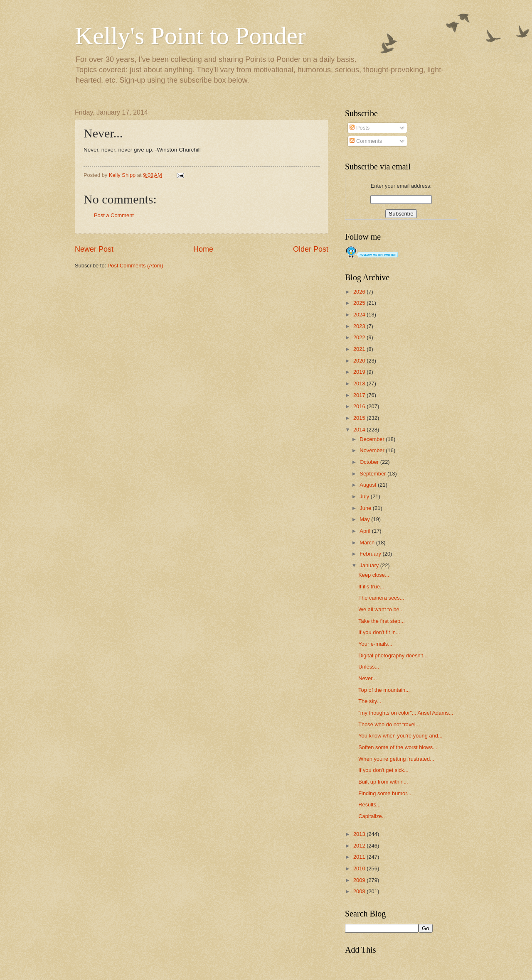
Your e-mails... (375, 644)
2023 (360, 326)
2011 (360, 857)
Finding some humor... (385, 793)
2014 (360, 430)
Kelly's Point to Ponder (190, 36)
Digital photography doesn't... (393, 655)
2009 (360, 880)
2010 (360, 869)
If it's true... (371, 587)
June (366, 508)
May (365, 519)
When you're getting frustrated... (396, 759)
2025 (360, 303)
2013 (360, 834)
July (365, 496)
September (373, 474)
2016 (360, 406)
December (373, 439)
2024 (360, 315)
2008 (360, 891)
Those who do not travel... (389, 724)
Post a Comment (114, 215)
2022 (360, 337)
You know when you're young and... (400, 736)
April (366, 531)
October (370, 462)
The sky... (370, 701)
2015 (360, 418)
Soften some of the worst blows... (398, 747)
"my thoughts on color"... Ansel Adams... (406, 713)
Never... (367, 678)
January (370, 565)
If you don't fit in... (379, 632)
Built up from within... (383, 782)
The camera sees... (381, 598)
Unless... (369, 667)
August (369, 485)
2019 (360, 372)
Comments (366, 141)
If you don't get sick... (383, 770)
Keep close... (374, 575)
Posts (360, 128)
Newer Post (94, 249)
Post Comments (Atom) (135, 266)
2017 (360, 395)
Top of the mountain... (384, 690)
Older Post (311, 249)
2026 (360, 292)
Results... (369, 805)
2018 (360, 383)
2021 (360, 349)
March (368, 543)
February (371, 554)
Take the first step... (382, 621)
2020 (360, 361)
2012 (360, 846)
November (373, 450)
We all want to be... (381, 609)
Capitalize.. (372, 816)
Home (203, 249)
